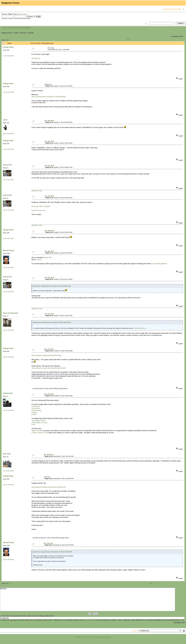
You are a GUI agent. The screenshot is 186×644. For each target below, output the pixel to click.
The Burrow (36, 406)
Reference (24, 33)
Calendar (18, 28)
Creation (16, 33)
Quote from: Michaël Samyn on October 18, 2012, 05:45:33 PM (52, 322)
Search (12, 28)
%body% (88, 602)
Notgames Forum (7, 33)
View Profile (6, 56)
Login (23, 28)
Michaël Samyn (9, 250)
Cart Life (47, 477)
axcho (5, 120)
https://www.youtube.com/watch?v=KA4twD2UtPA (49, 97)
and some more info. (39, 210)
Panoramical (36, 408)
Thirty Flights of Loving (39, 423)
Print (128, 39)
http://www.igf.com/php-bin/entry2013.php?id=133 (49, 487)
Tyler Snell (7, 454)
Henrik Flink (7, 165)
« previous (175, 36)
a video (39, 260)
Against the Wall (37, 431)
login (19, 14)
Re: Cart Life (48, 543)
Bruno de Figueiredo (11, 313)
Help (8, 28)
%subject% (90, 625)
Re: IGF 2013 (49, 121)
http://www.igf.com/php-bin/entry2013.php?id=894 (49, 368)
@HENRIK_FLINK (37, 191)
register (25, 14)
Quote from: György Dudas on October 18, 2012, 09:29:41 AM (52, 286)
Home (4, 28)
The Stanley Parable (39, 421)
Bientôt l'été (47, 258)
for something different (159, 264)
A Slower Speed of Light (40, 433)
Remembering (36, 410)
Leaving (34, 413)
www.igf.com (36, 58)
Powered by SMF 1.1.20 (82, 642)
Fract (33, 425)
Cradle (34, 414)
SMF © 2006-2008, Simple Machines (100, 642)
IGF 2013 (31, 33)
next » (181, 36)
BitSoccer (48, 84)
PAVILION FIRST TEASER (41, 206)
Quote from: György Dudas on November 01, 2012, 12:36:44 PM (52, 552)
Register (28, 28)
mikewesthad (8, 393)
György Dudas (8, 47)
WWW (12, 56)
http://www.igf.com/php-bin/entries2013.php (46, 355)
